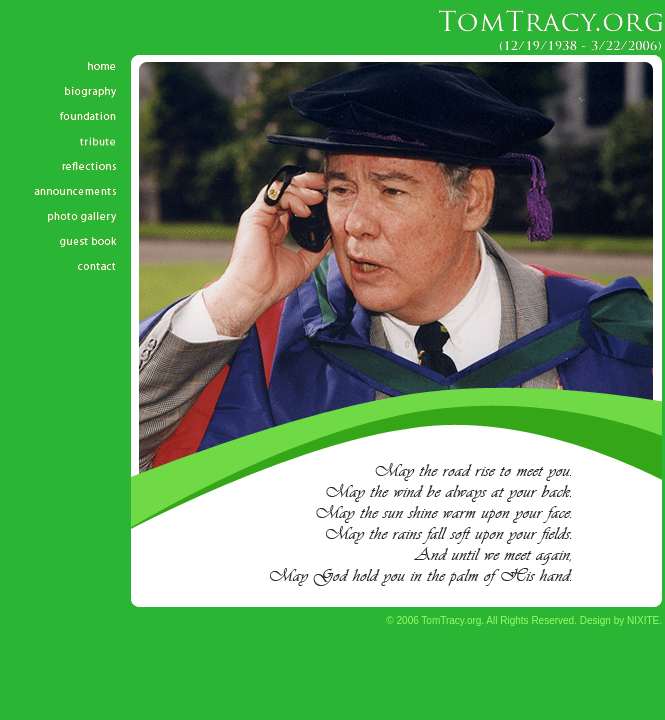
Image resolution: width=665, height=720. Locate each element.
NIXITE (643, 620)
